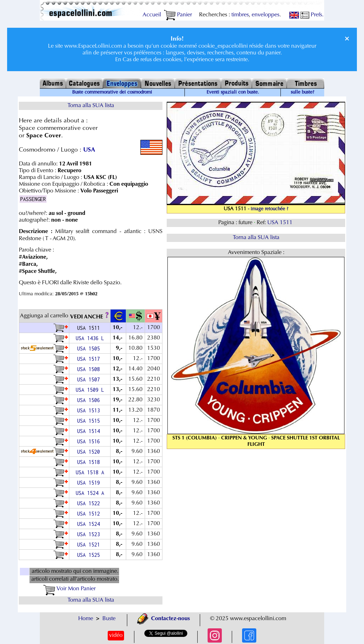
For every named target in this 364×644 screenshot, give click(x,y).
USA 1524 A (90, 493)
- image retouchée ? (268, 209)
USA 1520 (90, 452)
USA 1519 (90, 483)
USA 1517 (90, 359)
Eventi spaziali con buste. (233, 93)
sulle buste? (303, 93)
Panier (178, 15)
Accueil (152, 15)
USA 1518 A (90, 472)
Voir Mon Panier (69, 589)
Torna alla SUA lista (91, 106)
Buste (109, 619)
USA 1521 (90, 545)
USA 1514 (90, 431)
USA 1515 (90, 421)
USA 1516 (90, 441)
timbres (240, 15)
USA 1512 (90, 514)
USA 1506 (90, 400)
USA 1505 (90, 349)
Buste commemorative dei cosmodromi (112, 93)
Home (86, 619)
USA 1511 (281, 223)
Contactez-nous (164, 619)
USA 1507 (90, 379)
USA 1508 (90, 369)
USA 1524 (90, 524)
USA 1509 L (90, 390)
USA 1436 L (90, 338)
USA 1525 (90, 555)
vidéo (116, 635)
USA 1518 (90, 462)
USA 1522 (90, 503)
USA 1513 (90, 410)
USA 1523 (90, 534)
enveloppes (266, 15)
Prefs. (312, 15)
